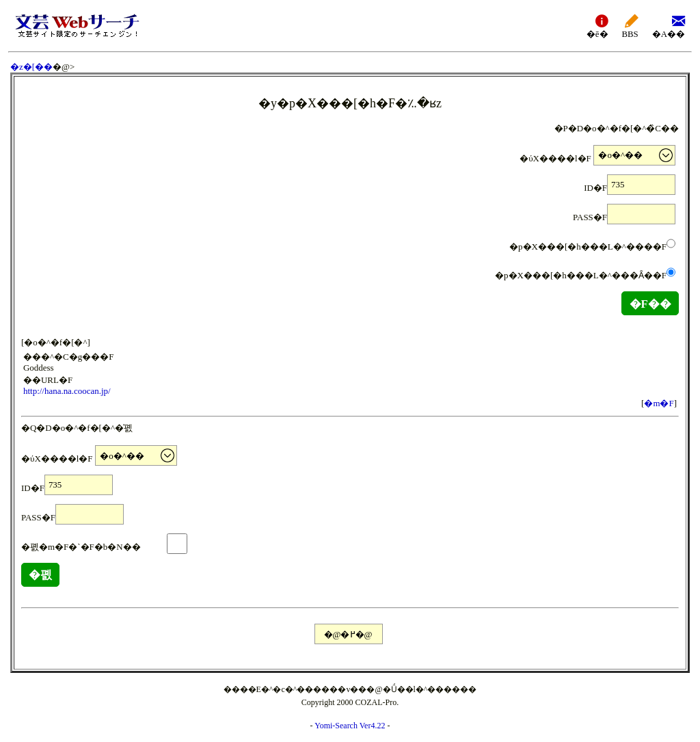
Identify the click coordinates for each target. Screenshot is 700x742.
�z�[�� (31, 67)
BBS (630, 26)
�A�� (669, 26)
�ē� (597, 26)
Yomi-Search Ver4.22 (350, 726)
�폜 (40, 575)
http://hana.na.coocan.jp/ (67, 391)
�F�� (650, 304)
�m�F (659, 403)
